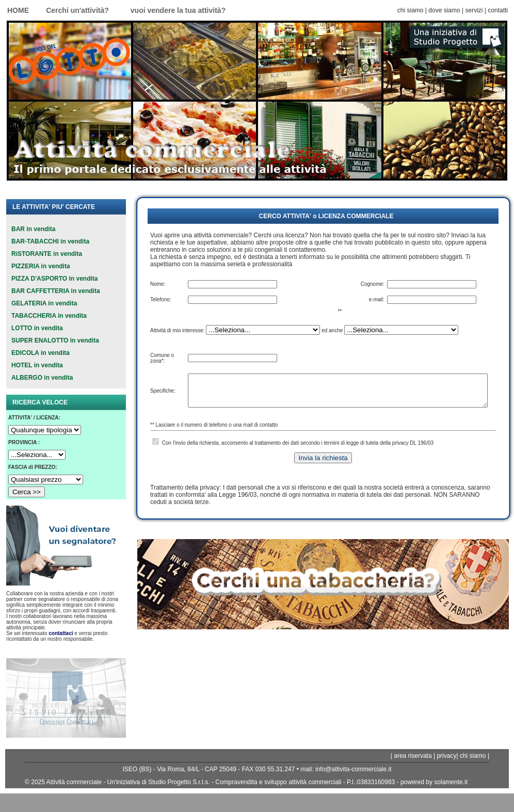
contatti (498, 10)
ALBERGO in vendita (42, 378)
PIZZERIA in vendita (41, 266)
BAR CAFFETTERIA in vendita (56, 291)
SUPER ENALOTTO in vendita (55, 340)
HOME (18, 10)
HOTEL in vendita (37, 365)
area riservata (412, 756)
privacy (446, 756)
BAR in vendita (33, 229)
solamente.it (451, 782)
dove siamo (444, 10)
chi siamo (411, 10)
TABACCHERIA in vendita (49, 316)
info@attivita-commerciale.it (354, 769)
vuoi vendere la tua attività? (178, 10)
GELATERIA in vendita (44, 303)
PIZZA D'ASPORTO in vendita (55, 279)
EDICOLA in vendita (41, 353)
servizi (474, 10)
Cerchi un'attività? (77, 10)
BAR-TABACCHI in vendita (50, 241)
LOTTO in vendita (37, 328)
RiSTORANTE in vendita (47, 254)
